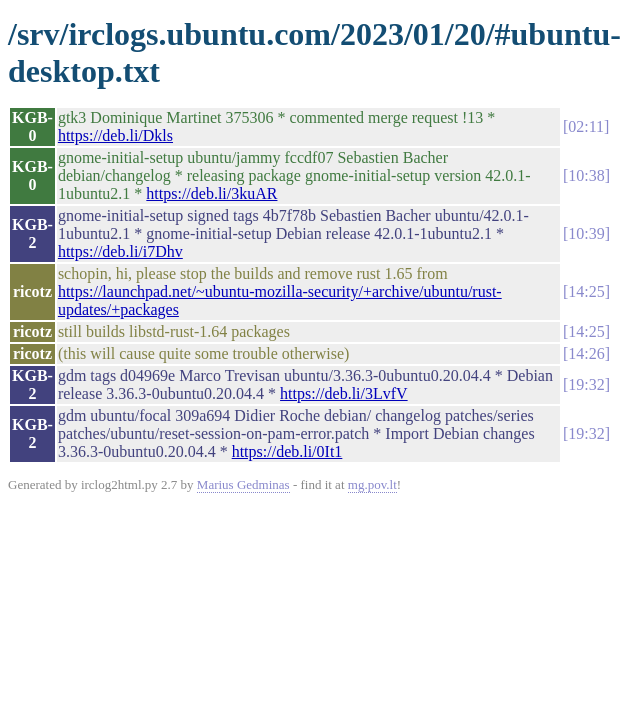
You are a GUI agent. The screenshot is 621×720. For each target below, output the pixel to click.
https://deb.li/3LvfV (344, 393)
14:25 (586, 291)
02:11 (586, 126)
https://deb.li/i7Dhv (120, 251)
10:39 (586, 233)
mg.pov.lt (372, 484)
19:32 (586, 384)
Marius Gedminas (243, 484)
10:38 (586, 175)
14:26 (586, 353)
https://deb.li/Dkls (115, 135)
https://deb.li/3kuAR (211, 193)
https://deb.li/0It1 (287, 451)
